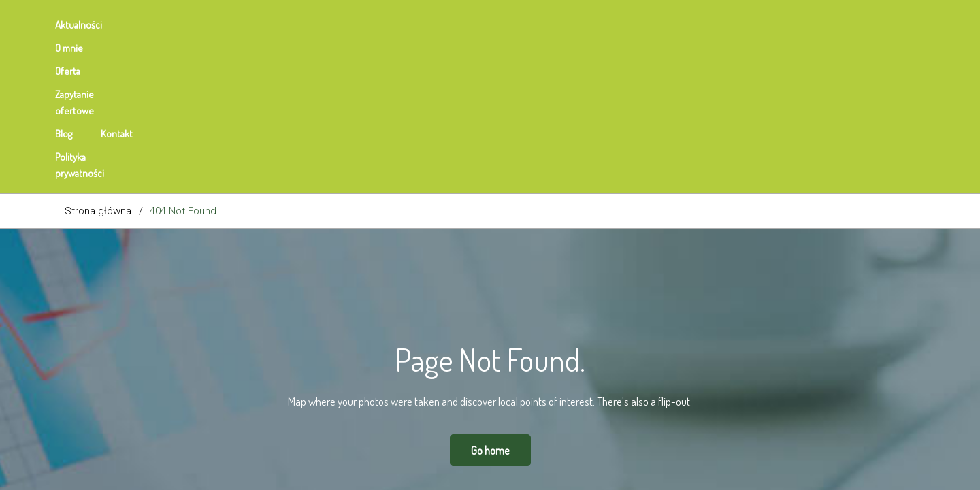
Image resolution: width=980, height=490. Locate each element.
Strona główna (98, 63)
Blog (367, 25)
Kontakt (420, 25)
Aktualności (88, 25)
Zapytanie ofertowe (290, 25)
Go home (490, 302)
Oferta (209, 25)
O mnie (154, 25)
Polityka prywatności (506, 25)
